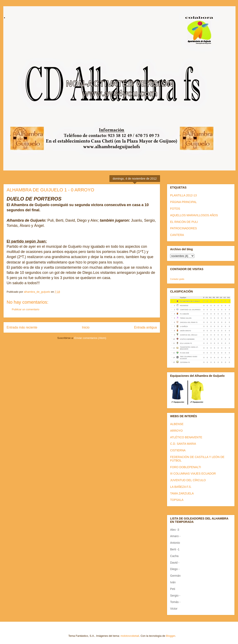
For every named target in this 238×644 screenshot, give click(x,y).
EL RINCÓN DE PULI (184, 222)
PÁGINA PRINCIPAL (183, 202)
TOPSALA (177, 500)
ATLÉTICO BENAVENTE (186, 437)
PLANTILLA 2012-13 (183, 195)
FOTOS (175, 209)
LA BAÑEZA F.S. (181, 487)
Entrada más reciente (22, 327)
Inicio (86, 327)
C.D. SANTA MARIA (183, 444)
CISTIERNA (178, 450)
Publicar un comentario (26, 309)
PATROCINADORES (183, 228)
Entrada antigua (145, 327)
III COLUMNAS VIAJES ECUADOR (193, 474)
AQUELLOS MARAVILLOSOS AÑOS (194, 215)
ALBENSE (177, 424)
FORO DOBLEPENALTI (186, 467)
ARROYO (176, 431)
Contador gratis (177, 279)
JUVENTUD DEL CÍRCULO (188, 480)
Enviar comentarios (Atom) (90, 338)
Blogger (171, 636)
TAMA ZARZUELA (182, 493)
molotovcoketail (130, 636)
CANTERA (177, 235)
